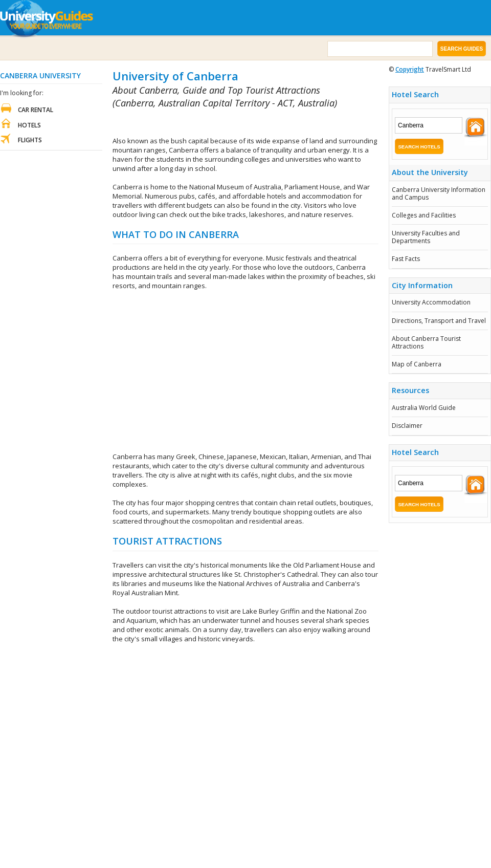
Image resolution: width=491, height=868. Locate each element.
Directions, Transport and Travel (439, 321)
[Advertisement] (232, 123)
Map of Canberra (417, 364)
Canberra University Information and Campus (439, 193)
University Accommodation (431, 302)
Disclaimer (407, 426)
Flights (30, 140)
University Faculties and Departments (426, 237)
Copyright (410, 69)
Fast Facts (406, 259)
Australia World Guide (424, 408)
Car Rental (36, 110)
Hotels (29, 125)
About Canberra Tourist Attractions (426, 342)
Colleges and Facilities (424, 215)
